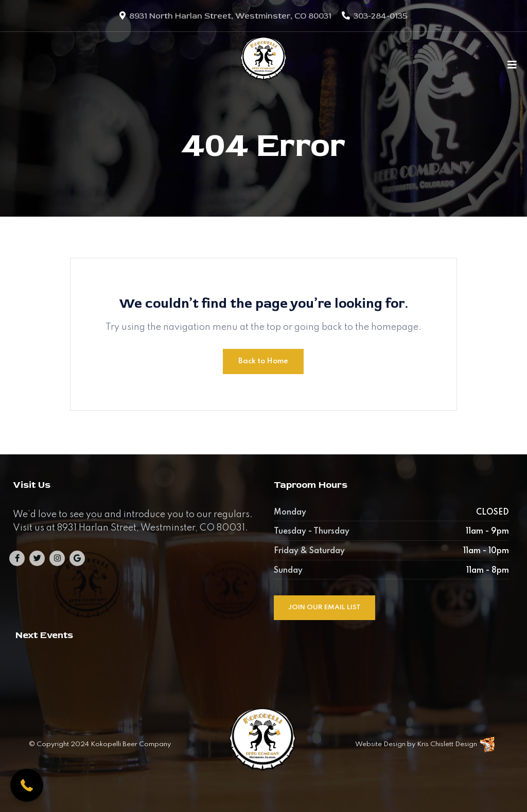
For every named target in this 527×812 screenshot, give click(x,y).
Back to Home (263, 361)
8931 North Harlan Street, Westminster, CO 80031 (230, 16)
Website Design (380, 744)
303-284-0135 (381, 16)
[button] (27, 785)
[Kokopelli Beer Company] (263, 64)
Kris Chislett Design (447, 744)
